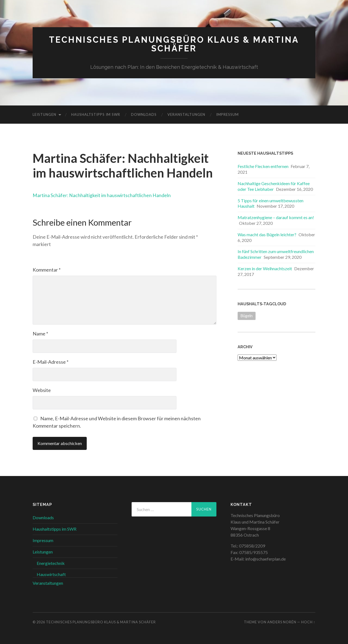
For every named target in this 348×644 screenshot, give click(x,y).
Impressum (227, 114)
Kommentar (47, 270)
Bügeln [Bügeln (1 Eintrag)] (247, 315)
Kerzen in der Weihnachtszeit (265, 268)
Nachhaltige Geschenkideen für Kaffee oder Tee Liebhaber (274, 186)
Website (42, 390)
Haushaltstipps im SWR (96, 114)
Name (40, 334)
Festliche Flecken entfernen (263, 166)
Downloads (144, 114)
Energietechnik (51, 563)
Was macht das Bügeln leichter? (267, 234)
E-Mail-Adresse (51, 362)
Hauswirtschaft (51, 574)
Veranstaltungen (186, 114)
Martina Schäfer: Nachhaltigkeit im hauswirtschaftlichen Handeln (108, 195)
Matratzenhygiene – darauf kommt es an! (276, 217)
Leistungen (44, 114)
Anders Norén (282, 622)
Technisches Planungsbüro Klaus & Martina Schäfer (174, 44)
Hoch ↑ (308, 622)
